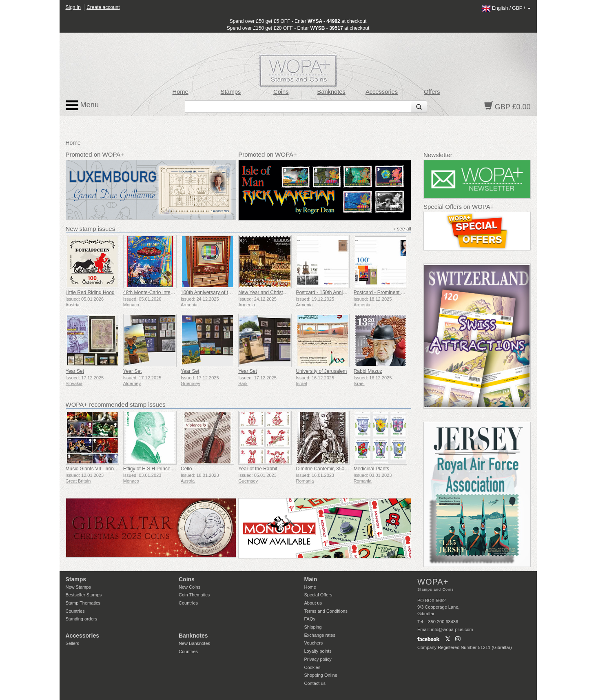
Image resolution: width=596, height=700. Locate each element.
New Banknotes (194, 643)
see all (404, 229)
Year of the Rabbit (258, 469)
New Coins (189, 587)
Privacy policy (318, 659)
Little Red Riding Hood (90, 292)
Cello (186, 469)
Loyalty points (318, 651)
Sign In (73, 7)
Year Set (75, 371)
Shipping (313, 627)
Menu (82, 105)
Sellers (73, 643)
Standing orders (82, 619)
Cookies (312, 667)
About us (313, 603)
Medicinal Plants (371, 469)
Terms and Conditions (326, 611)
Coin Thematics (194, 595)
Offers (432, 92)
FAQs (310, 619)
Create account (103, 7)
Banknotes (331, 92)
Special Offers (318, 595)
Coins (281, 92)
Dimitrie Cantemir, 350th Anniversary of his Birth (348, 469)
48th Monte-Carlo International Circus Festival (173, 292)
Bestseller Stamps (84, 595)
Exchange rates (320, 635)
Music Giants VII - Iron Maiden (99, 469)
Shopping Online (321, 675)
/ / (506, 8)
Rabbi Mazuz (368, 371)
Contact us (315, 683)
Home (181, 92)
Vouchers (314, 643)
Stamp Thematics (83, 603)
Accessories (382, 92)
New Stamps (78, 587)
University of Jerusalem (321, 371)
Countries (75, 611)
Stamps (231, 92)
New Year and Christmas (265, 292)
